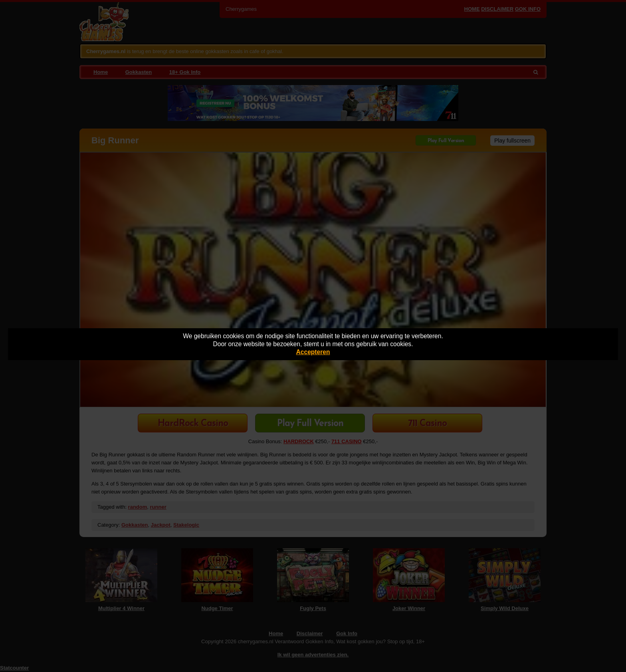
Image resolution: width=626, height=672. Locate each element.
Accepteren (313, 352)
